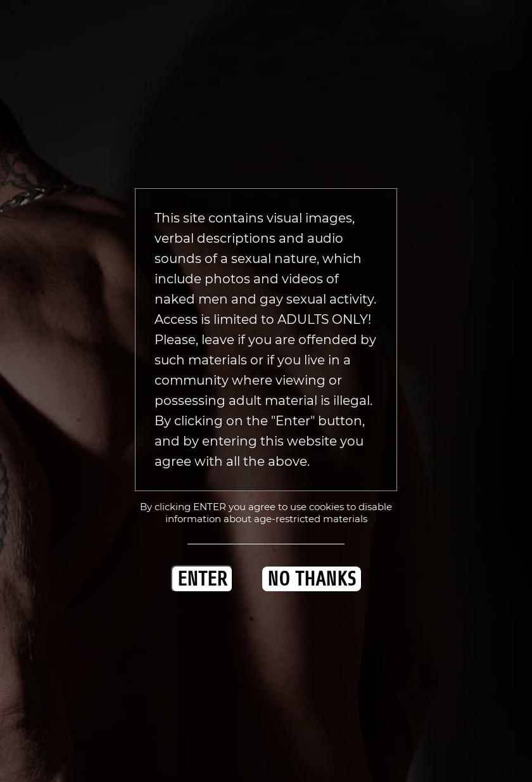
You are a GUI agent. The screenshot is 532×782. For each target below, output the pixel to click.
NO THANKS (312, 579)
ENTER (202, 579)
